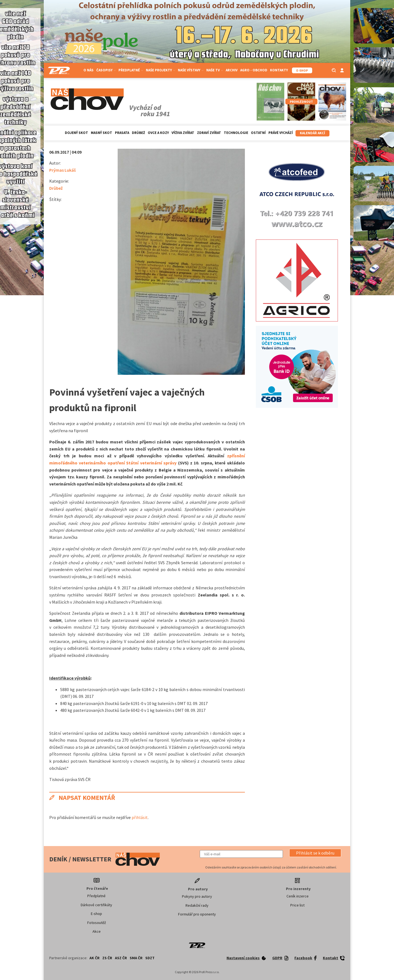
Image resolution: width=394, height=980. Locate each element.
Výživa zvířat (183, 133)
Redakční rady (197, 905)
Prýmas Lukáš (63, 170)
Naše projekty (160, 70)
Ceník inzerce (298, 896)
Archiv (232, 70)
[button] (315, 853)
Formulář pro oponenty (197, 914)
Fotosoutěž (97, 923)
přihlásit (140, 817)
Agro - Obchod (254, 70)
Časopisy (106, 70)
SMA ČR (136, 958)
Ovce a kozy (158, 133)
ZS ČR (107, 958)
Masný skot (102, 133)
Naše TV (215, 70)
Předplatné (131, 70)
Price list (297, 905)
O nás (89, 70)
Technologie (236, 133)
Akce (97, 931)
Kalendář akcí (312, 133)
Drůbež (138, 133)
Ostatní (258, 133)
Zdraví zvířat (209, 133)
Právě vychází (281, 133)
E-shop (96, 914)
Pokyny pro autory (197, 896)
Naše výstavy (191, 70)
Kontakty (279, 70)
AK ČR (95, 958)
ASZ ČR (121, 958)
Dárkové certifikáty (96, 905)
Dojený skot (76, 133)
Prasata (122, 133)
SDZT (150, 958)
